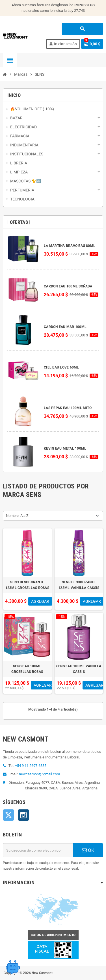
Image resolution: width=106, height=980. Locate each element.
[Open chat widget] (13, 967)
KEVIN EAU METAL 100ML (65, 448)
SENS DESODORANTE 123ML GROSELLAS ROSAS (27, 585)
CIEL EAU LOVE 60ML (61, 367)
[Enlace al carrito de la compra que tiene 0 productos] (92, 44)
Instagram (23, 815)
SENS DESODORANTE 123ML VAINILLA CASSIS (79, 585)
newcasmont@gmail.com (39, 774)
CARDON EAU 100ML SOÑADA (68, 286)
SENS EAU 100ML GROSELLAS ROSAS (27, 669)
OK (88, 850)
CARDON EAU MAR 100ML (65, 327)
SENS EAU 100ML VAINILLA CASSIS (79, 669)
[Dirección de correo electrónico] (38, 850)
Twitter (8, 815)
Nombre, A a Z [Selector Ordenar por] (17, 516)
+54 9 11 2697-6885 (31, 766)
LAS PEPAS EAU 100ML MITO (68, 408)
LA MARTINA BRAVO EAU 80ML (70, 246)
